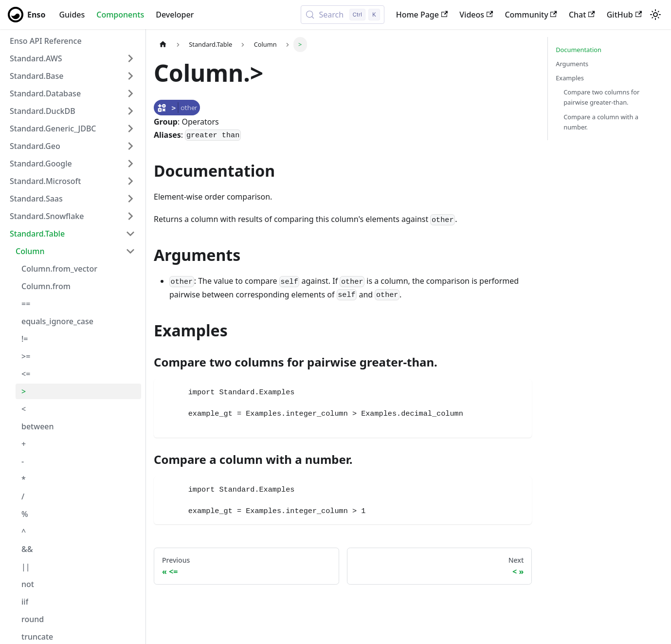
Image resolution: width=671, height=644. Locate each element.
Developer (175, 15)
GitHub (624, 15)
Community (531, 15)
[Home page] (163, 45)
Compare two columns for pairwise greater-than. (601, 97)
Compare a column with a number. (601, 122)
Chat (582, 15)
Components (120, 15)
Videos (476, 15)
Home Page (422, 15)
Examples (570, 78)
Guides (72, 15)
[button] (73, 58)
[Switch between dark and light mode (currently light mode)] (655, 15)
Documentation (579, 50)
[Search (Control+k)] (342, 15)
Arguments (572, 64)
